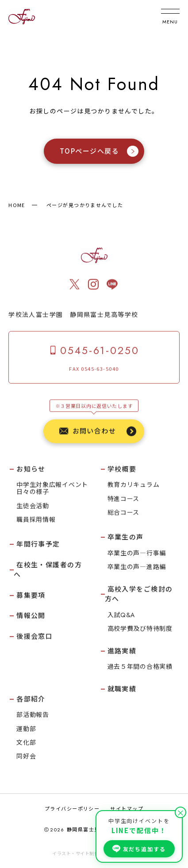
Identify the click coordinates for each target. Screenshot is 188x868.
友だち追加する (139, 849)
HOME (17, 205)
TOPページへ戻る (99, 151)
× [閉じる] (180, 812)
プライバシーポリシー (72, 808)
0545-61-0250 (94, 351)
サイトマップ (127, 808)
